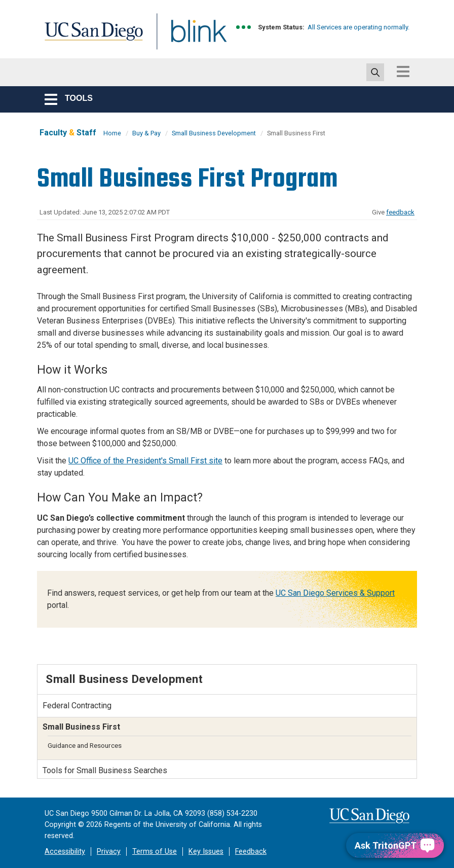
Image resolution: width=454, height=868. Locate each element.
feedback (400, 212)
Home (112, 133)
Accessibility (65, 852)
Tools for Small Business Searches (105, 770)
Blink (189, 37)
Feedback (251, 852)
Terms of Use (155, 852)
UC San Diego (90, 37)
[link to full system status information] (244, 27)
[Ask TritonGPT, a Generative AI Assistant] (395, 845)
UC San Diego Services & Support (335, 593)
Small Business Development (214, 133)
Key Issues (206, 852)
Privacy (109, 852)
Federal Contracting (77, 706)
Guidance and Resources (85, 745)
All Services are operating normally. (358, 27)
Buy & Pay (146, 133)
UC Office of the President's (145, 461)
